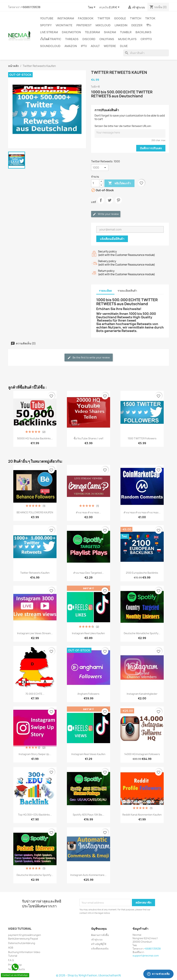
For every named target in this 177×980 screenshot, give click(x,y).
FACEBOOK (86, 18)
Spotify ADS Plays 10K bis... (88, 815)
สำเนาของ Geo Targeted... (88, 573)
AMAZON (71, 46)
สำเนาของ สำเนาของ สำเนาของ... (142, 512)
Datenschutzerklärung (22, 943)
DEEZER (137, 25)
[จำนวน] (95, 183)
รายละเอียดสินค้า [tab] (127, 291)
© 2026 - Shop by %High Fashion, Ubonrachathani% (88, 975)
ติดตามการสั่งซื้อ (100, 935)
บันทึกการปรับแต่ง (151, 148)
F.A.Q (11, 960)
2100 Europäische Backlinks (142, 573)
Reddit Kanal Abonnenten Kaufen (142, 815)
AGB (11, 948)
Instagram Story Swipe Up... (35, 754)
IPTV (84, 46)
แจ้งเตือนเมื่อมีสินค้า (112, 239)
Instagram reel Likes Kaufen (88, 633)
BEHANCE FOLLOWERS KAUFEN (35, 512)
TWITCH (136, 18)
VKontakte (64, 25)
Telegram (92, 32)
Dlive (124, 46)
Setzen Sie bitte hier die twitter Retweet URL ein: (123, 126)
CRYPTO (146, 39)
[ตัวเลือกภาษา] (92, 7)
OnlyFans (107, 39)
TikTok (150, 18)
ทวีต (110, 203)
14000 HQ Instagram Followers (142, 754)
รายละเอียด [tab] (105, 291)
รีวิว (149, 25)
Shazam (110, 32)
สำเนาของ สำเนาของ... (88, 512)
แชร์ (101, 203)
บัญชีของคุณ (99, 929)
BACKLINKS (143, 32)
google (120, 18)
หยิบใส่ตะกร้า (119, 183)
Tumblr (126, 32)
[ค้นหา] (146, 53)
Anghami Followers (88, 694)
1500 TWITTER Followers (142, 438)
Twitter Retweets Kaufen (35, 573)
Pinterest (84, 25)
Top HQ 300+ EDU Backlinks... (35, 815)
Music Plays (127, 39)
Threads (72, 39)
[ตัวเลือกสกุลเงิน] (115, 7)
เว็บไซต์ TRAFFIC (51, 39)
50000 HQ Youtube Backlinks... (35, 438)
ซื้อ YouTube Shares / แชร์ (88, 438)
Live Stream (49, 32)
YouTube (47, 18)
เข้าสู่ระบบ (97, 939)
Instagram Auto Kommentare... (88, 875)
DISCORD (89, 39)
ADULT (95, 46)
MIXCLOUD (103, 25)
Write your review (106, 214)
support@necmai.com (146, 956)
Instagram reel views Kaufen (88, 754)
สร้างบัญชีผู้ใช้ (99, 944)
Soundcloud (50, 46)
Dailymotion (71, 32)
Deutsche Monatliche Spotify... (142, 633)
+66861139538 (31, 7)
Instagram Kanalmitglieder (142, 694)
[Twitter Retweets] (100, 168)
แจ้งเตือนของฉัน (100, 948)
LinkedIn (121, 25)
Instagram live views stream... (35, 633)
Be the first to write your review (89, 358)
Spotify (46, 25)
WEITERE (110, 46)
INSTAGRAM (66, 18)
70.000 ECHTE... (35, 694)
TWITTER (104, 18)
